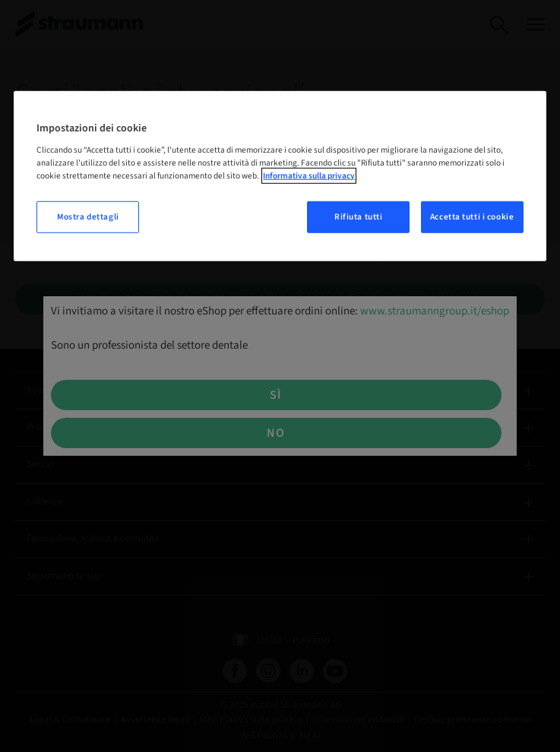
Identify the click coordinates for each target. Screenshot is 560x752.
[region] (280, 176)
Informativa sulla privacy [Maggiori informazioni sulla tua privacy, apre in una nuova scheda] (309, 176)
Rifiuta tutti (358, 217)
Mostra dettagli (88, 217)
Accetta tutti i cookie (472, 217)
